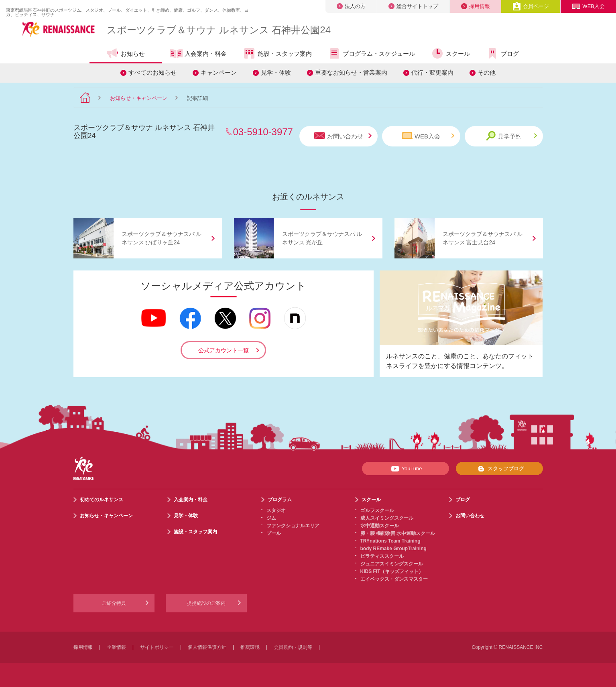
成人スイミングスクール (387, 518)
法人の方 (351, 6)
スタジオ (276, 510)
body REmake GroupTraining (393, 549)
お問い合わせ (343, 136)
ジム (271, 518)
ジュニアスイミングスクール (392, 564)
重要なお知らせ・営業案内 (351, 72)
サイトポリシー (157, 647)
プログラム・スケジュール (371, 53)
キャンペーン (219, 72)
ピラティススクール (382, 556)
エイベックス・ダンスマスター (394, 579)
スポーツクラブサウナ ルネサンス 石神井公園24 (219, 30)
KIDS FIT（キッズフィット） (392, 571)
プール (274, 533)
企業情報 (116, 647)
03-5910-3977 (263, 132)
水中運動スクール (380, 526)
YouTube (405, 469)
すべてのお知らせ (152, 72)
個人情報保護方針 (207, 647)
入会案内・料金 (198, 54)
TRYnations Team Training (390, 541)
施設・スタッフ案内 (277, 53)
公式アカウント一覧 (224, 350)
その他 (487, 72)
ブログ (502, 53)
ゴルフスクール (377, 510)
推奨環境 (250, 647)
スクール (450, 53)
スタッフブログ (499, 469)
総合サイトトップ (413, 6)
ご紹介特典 (114, 603)
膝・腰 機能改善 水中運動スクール (398, 533)
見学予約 (511, 136)
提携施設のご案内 (206, 603)
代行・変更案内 (432, 72)
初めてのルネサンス (102, 500)
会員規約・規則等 (293, 647)
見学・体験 (276, 72)
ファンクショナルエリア (293, 526)
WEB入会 (588, 6)
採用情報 (476, 6)
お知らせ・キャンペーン (139, 98)
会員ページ (531, 6)
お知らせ (125, 53)
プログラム (280, 500)
